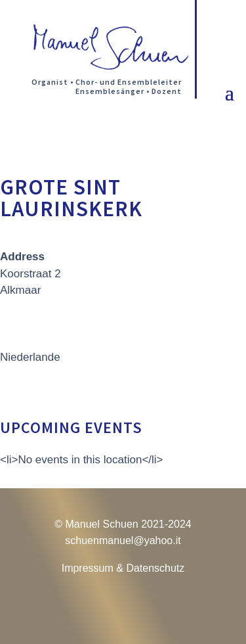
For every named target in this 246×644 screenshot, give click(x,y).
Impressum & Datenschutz (123, 568)
